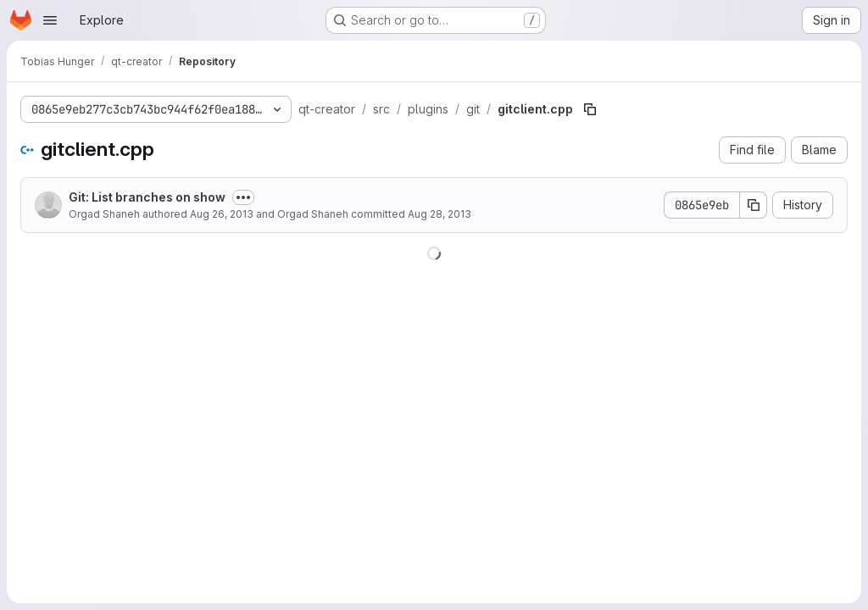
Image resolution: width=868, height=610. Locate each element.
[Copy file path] (590, 109)
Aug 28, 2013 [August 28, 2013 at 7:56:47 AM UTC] (440, 214)
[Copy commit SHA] (754, 205)
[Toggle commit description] (243, 197)
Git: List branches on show (147, 197)
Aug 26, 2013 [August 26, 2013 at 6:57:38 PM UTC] (222, 214)
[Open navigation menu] (50, 20)
